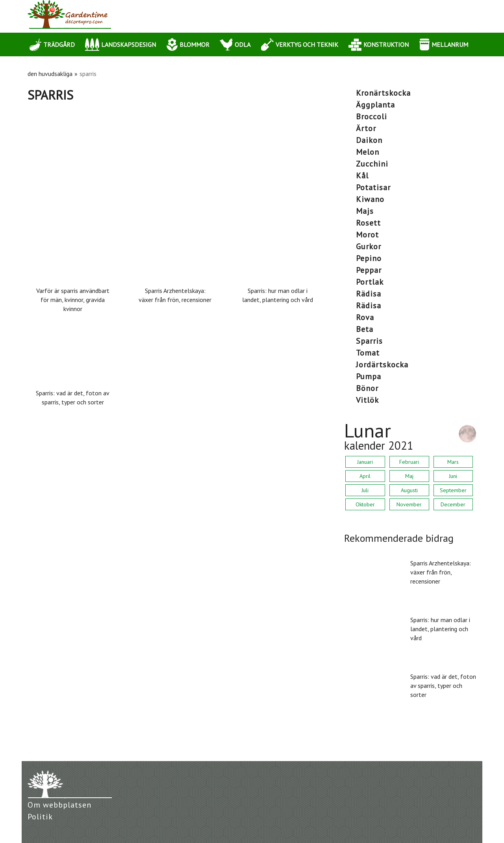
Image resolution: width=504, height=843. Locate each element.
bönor (367, 388)
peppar (369, 270)
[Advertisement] (175, 162)
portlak (370, 282)
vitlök (367, 400)
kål (362, 176)
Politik (40, 817)
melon (368, 152)
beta (365, 329)
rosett (368, 223)
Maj (409, 476)
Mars (453, 462)
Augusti (409, 490)
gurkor (369, 246)
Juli (365, 490)
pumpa (369, 376)
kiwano (370, 199)
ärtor (366, 128)
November (409, 504)
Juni (453, 476)
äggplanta (375, 105)
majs (365, 211)
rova (365, 317)
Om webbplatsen (59, 805)
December (453, 504)
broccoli (372, 117)
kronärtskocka (383, 93)
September (453, 490)
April (365, 476)
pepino (369, 258)
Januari (365, 462)
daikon (369, 140)
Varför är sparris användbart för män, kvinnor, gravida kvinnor (73, 300)
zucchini (372, 164)
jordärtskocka (382, 365)
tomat (368, 353)
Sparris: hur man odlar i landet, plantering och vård (278, 295)
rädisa (369, 294)
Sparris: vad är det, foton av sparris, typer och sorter (73, 397)
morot (367, 235)
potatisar (373, 187)
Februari (409, 462)
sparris (369, 341)
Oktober (365, 504)
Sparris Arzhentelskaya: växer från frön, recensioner (175, 295)
